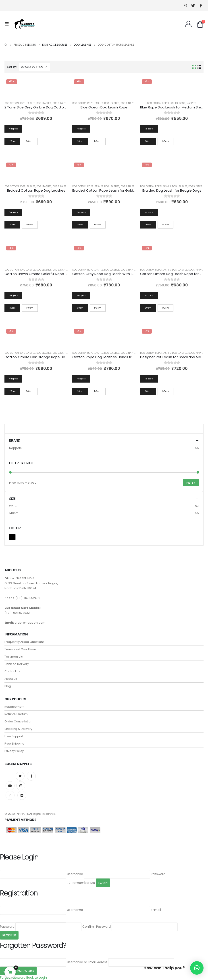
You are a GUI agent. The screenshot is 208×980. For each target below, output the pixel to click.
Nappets (65, 103)
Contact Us (12, 671)
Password (158, 874)
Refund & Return (16, 714)
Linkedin (10, 795)
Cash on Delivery (17, 664)
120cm (14, 506)
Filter (191, 483)
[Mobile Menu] (8, 24)
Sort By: (12, 67)
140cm (14, 513)
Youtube (10, 786)
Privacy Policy (14, 751)
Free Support (14, 736)
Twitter (20, 776)
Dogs (56, 103)
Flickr (22, 795)
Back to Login (37, 978)
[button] (197, 968)
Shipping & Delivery (18, 729)
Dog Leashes (44, 103)
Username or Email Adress (87, 962)
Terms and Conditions (20, 649)
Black (15, 536)
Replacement (14, 707)
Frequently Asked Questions (24, 642)
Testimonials (14, 657)
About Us (11, 679)
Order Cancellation (18, 721)
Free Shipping (14, 744)
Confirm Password (97, 927)
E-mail (156, 910)
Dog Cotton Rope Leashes (20, 103)
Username (75, 874)
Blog (8, 686)
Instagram (21, 786)
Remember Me (81, 883)
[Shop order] (34, 67)
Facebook (31, 776)
